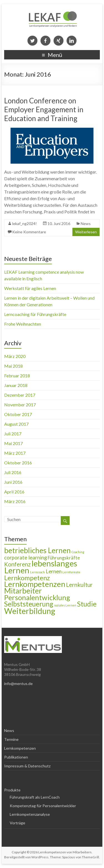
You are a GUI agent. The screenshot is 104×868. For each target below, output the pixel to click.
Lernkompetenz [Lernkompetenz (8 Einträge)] (27, 578)
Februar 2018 (17, 376)
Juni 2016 (13, 482)
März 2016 (15, 501)
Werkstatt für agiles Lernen (30, 288)
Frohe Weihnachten (23, 324)
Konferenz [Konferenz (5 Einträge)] (17, 564)
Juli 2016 (13, 472)
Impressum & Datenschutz (27, 766)
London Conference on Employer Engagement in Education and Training (44, 109)
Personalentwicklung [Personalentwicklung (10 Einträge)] (37, 597)
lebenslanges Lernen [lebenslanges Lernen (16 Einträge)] (41, 567)
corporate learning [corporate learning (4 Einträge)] (26, 558)
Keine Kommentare (29, 232)
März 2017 (15, 453)
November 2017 (20, 405)
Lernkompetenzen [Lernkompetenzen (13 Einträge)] (35, 584)
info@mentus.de (18, 683)
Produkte (12, 790)
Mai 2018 (13, 366)
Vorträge (17, 823)
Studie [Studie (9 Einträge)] (87, 604)
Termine (11, 739)
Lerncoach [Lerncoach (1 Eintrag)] (38, 572)
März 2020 (15, 356)
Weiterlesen (86, 232)
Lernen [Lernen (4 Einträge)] (54, 571)
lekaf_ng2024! (25, 223)
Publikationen (16, 757)
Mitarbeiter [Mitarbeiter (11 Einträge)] (23, 591)
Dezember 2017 (20, 395)
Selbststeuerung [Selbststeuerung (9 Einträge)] (29, 604)
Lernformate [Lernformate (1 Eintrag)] (71, 572)
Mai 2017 (13, 443)
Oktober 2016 (18, 463)
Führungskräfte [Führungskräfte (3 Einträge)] (64, 558)
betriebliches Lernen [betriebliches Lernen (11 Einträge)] (37, 550)
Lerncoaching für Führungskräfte (35, 314)
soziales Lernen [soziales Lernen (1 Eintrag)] (65, 605)
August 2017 (16, 424)
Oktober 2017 (18, 414)
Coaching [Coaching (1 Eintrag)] (78, 552)
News (86, 223)
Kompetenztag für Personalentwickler (43, 806)
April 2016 (14, 492)
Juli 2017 (13, 434)
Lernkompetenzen (20, 748)
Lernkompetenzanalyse (30, 814)
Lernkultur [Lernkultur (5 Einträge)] (79, 585)
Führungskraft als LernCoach (35, 797)
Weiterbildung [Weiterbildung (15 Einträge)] (30, 611)
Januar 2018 (16, 385)
